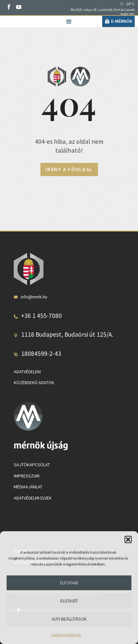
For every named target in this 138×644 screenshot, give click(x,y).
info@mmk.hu (34, 297)
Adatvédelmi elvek (33, 498)
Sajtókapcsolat (32, 465)
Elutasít (69, 601)
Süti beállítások (69, 619)
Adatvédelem (27, 372)
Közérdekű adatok (34, 383)
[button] (128, 539)
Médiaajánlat (28, 487)
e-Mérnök (122, 21)
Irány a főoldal (69, 169)
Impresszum (27, 476)
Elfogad (69, 583)
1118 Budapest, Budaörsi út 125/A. (67, 334)
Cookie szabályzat (66, 635)
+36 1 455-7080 (41, 316)
